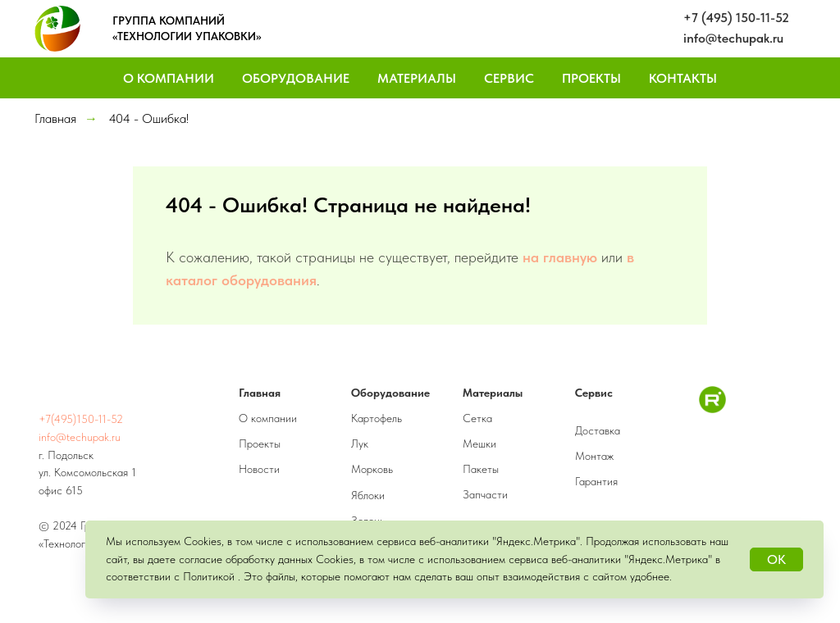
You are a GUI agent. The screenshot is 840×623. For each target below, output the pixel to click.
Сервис (509, 78)
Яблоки (368, 495)
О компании (268, 418)
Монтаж (594, 456)
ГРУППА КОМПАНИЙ (169, 20)
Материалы (417, 78)
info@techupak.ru (733, 38)
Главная (55, 118)
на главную (560, 257)
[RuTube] (712, 409)
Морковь (372, 469)
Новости (259, 469)
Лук (360, 443)
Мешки (479, 443)
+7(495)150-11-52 (81, 419)
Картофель (377, 418)
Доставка (598, 430)
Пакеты (481, 469)
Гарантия (596, 481)
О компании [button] (169, 78)
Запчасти (485, 494)
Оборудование (296, 78)
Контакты (683, 78)
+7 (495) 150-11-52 (736, 18)
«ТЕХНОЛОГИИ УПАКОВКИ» (187, 36)
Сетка (477, 418)
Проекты (591, 78)
